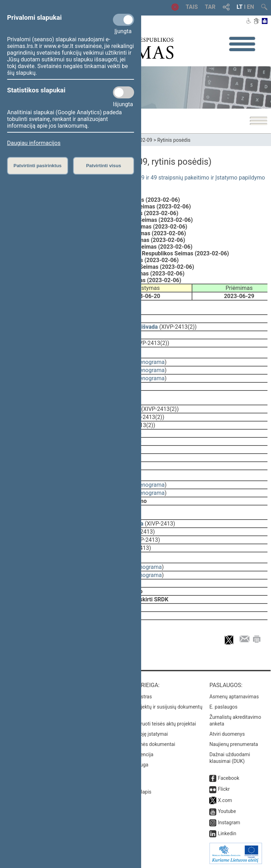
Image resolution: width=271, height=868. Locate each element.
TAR (210, 7)
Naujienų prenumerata (234, 744)
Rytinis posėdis (174, 140)
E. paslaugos (223, 707)
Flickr (224, 789)
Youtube (227, 811)
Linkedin (227, 833)
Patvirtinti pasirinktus (37, 166)
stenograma (149, 362)
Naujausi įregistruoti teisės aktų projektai (151, 724)
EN (251, 7)
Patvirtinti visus (104, 166)
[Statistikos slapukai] (124, 92)
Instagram (229, 823)
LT (240, 7)
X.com (225, 800)
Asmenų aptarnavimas (234, 697)
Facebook (228, 778)
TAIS (192, 7)
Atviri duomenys (227, 734)
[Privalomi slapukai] (124, 20)
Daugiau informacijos (34, 143)
